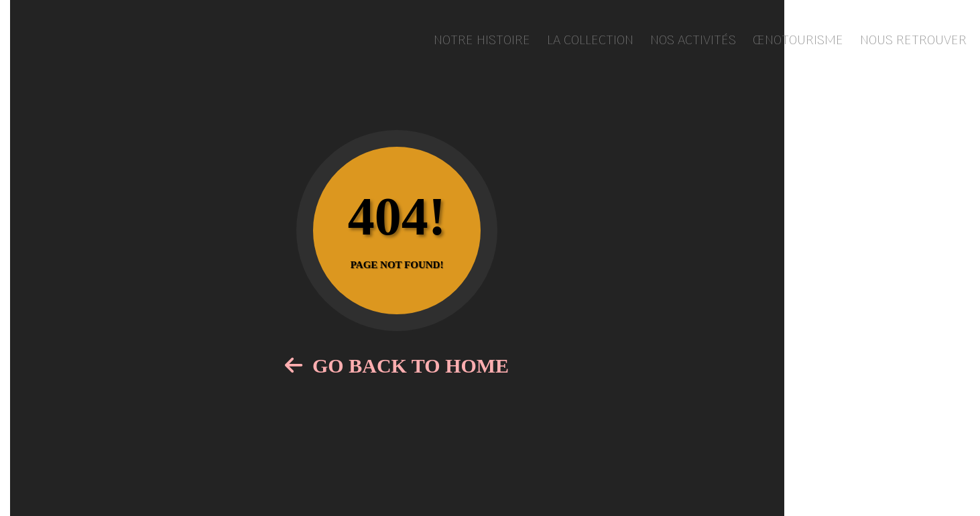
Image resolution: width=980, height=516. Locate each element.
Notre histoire (482, 41)
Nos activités (693, 41)
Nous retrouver (913, 41)
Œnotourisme (798, 41)
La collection (590, 41)
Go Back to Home (397, 366)
